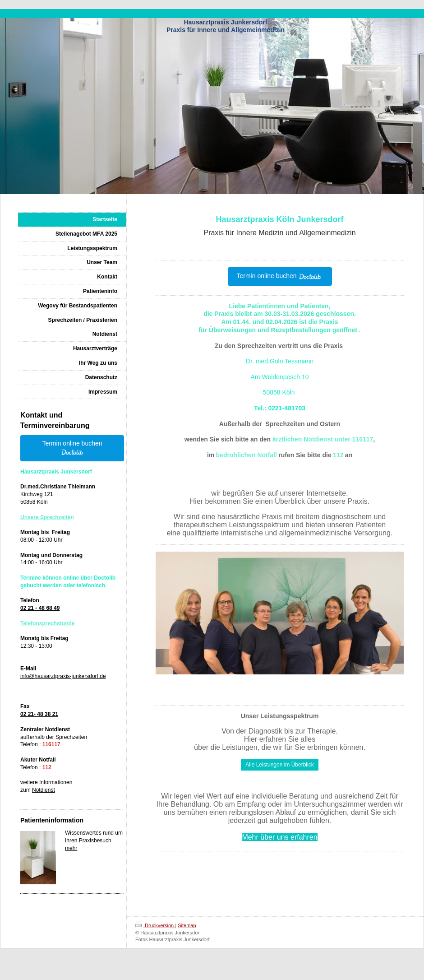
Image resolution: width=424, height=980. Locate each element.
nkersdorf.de (91, 676)
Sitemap (187, 925)
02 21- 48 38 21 (39, 714)
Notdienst (44, 790)
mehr (71, 848)
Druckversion (155, 925)
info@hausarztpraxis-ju (48, 676)
